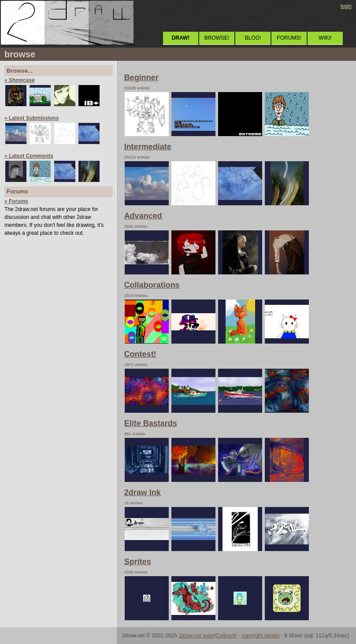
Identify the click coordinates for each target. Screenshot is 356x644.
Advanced (143, 216)
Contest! (140, 354)
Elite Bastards (151, 423)
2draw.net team (197, 636)
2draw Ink (143, 492)
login (346, 6)
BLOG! (253, 38)
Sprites (138, 562)
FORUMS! (289, 38)
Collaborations (152, 285)
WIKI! (325, 38)
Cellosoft (226, 636)
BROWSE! (217, 38)
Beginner (141, 78)
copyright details (261, 636)
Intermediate (148, 147)
